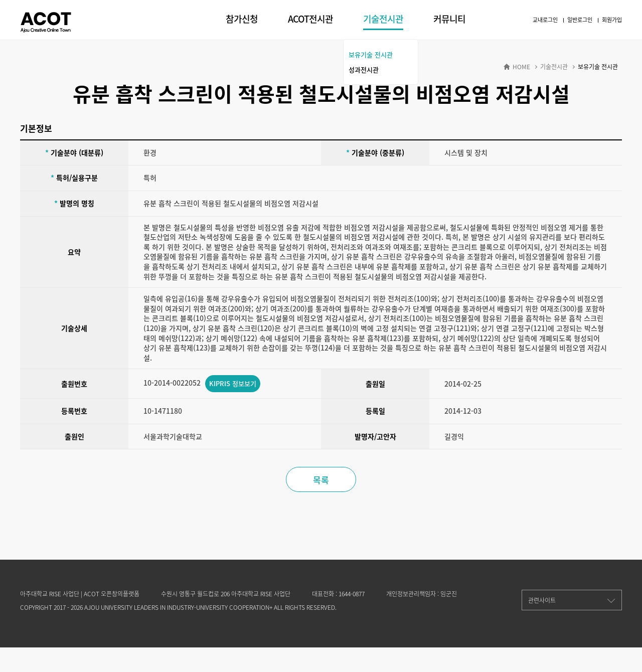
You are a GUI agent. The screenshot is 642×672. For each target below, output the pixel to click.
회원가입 (612, 20)
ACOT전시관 (310, 19)
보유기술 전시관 (371, 54)
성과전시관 (364, 69)
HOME (521, 67)
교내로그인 (545, 20)
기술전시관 (383, 19)
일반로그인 (580, 20)
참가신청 (242, 19)
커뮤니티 (449, 19)
